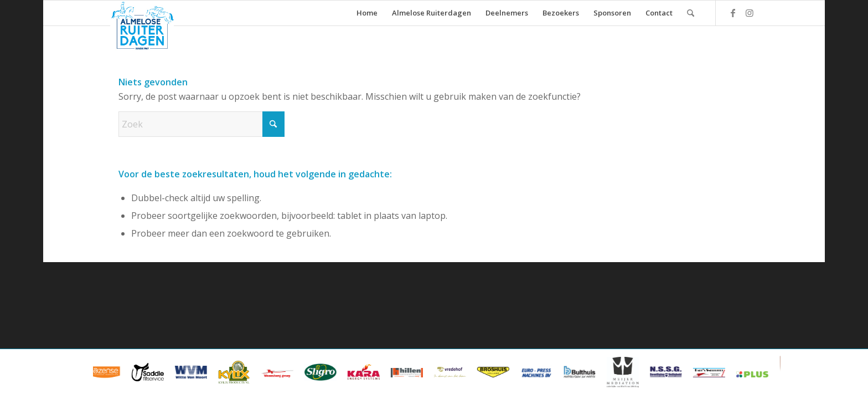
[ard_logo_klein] (142, 25)
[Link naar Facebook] (733, 13)
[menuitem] (367, 13)
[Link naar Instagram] (750, 13)
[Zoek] (691, 13)
